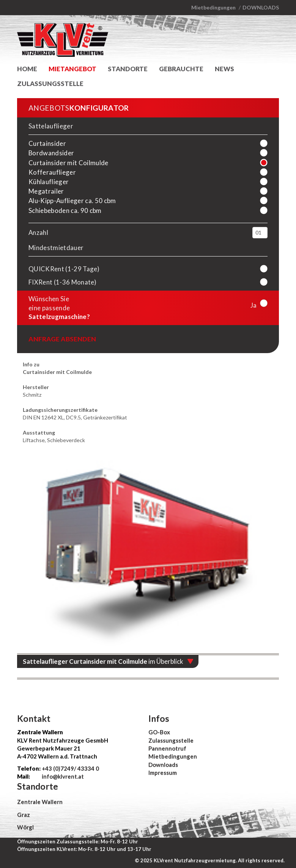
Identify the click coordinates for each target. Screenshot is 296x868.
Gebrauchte (181, 69)
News (224, 69)
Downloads (261, 7)
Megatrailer (46, 191)
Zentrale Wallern (40, 802)
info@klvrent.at (62, 776)
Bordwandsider (51, 153)
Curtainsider (47, 143)
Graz (24, 815)
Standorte (128, 69)
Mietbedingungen (213, 7)
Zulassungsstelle (50, 84)
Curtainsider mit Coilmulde (68, 163)
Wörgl (25, 827)
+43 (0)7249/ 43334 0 (70, 768)
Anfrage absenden (62, 339)
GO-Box (159, 732)
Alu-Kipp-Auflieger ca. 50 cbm (72, 201)
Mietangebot (72, 69)
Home (27, 69)
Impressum (163, 773)
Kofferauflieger (52, 172)
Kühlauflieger (49, 182)
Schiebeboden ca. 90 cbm (65, 210)
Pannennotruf (167, 748)
